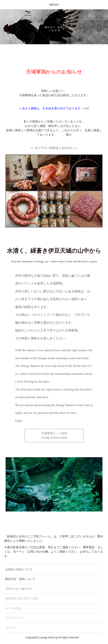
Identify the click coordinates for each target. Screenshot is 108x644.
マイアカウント (15, 618)
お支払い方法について (19, 569)
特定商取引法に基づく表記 (22, 598)
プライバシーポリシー (19, 589)
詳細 (86, 108)
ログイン (11, 628)
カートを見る (14, 608)
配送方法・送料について (20, 579)
